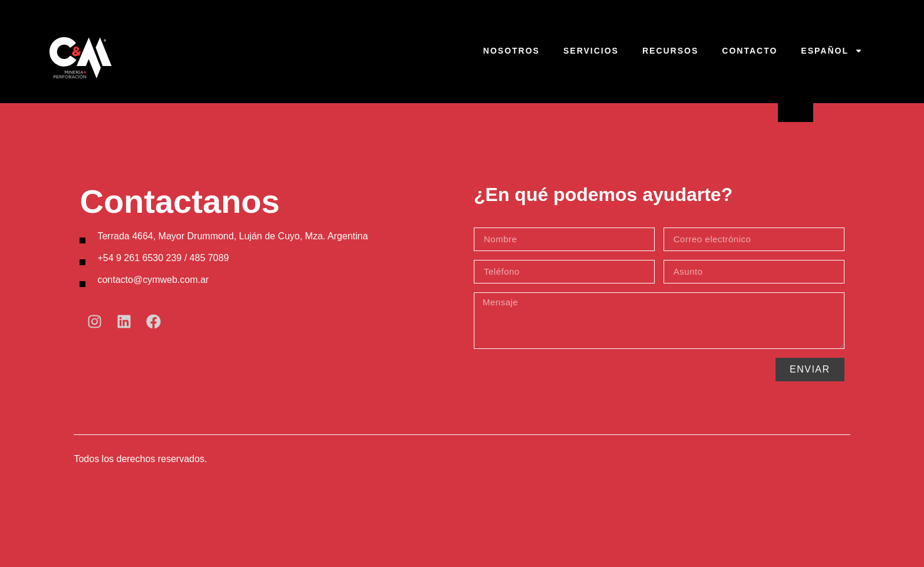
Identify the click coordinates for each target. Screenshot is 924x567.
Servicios (591, 51)
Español (832, 51)
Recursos (670, 51)
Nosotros (511, 51)
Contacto (750, 51)
